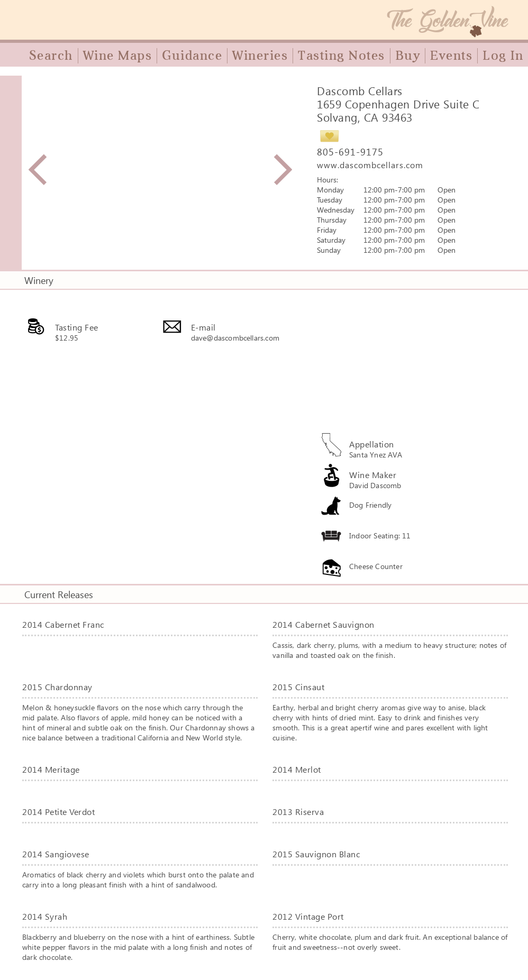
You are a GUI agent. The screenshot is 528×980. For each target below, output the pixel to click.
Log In (503, 56)
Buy (408, 56)
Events (451, 56)
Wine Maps (118, 56)
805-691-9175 (350, 152)
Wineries (260, 56)
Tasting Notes (342, 56)
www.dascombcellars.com (370, 165)
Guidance (192, 56)
